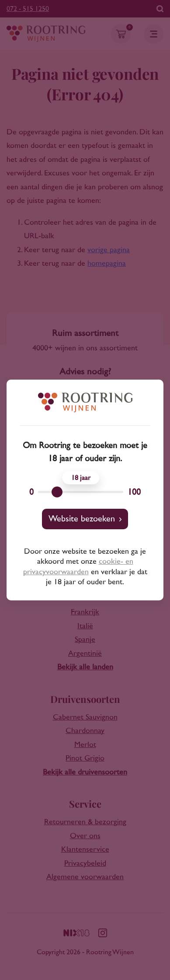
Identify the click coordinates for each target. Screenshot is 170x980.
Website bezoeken (82, 519)
